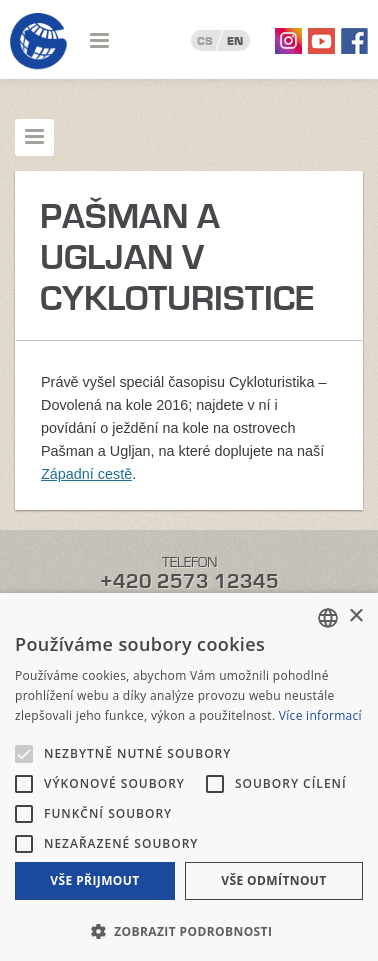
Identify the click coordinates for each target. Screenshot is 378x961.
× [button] (355, 616)
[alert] (189, 777)
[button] (189, 929)
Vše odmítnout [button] (273, 880)
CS (205, 41)
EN (235, 41)
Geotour (39, 42)
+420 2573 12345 (189, 581)
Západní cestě (86, 474)
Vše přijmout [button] (94, 880)
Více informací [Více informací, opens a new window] (320, 715)
